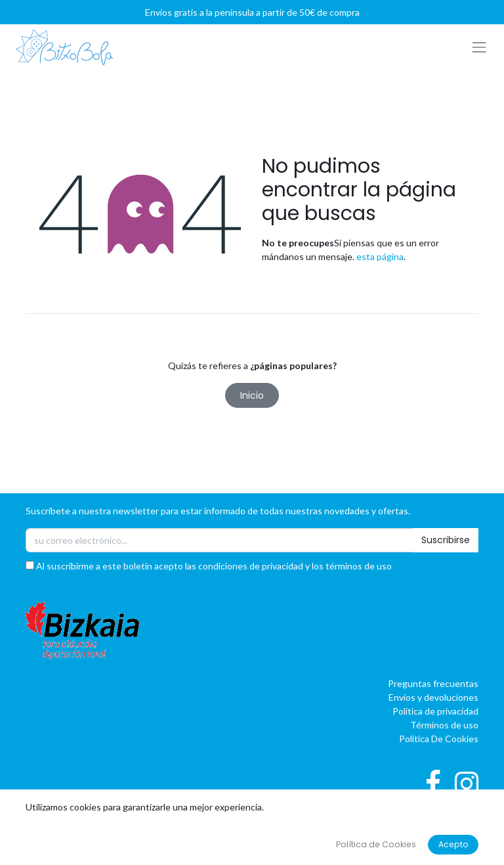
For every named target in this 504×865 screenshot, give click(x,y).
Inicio (252, 395)
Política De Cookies (439, 739)
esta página (380, 256)
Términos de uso (444, 725)
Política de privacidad (435, 711)
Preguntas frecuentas (433, 683)
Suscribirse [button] (446, 540)
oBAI (376, 831)
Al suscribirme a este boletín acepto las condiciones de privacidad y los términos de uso (209, 566)
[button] (252, 811)
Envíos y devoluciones (433, 697)
